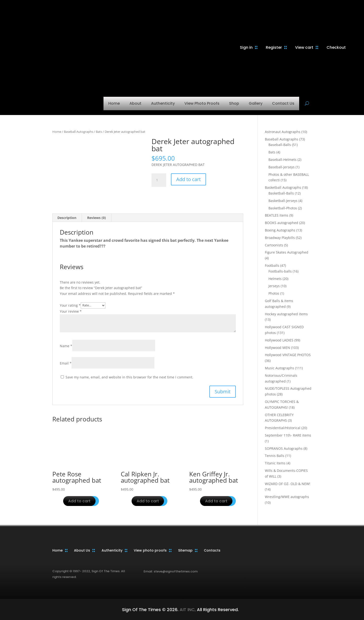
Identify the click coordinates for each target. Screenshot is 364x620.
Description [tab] (67, 218)
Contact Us (283, 103)
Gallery (256, 103)
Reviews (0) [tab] (97, 218)
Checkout (336, 47)
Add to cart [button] (79, 501)
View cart (304, 47)
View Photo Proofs (202, 103)
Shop (234, 103)
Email (66, 363)
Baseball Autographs (79, 132)
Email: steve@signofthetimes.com (171, 571)
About (135, 103)
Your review (71, 311)
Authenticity (163, 103)
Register (274, 47)
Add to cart (188, 179)
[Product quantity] (159, 180)
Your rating (70, 305)
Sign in (246, 47)
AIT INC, (187, 610)
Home (114, 103)
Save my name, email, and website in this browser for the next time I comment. (129, 377)
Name (66, 346)
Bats (99, 132)
